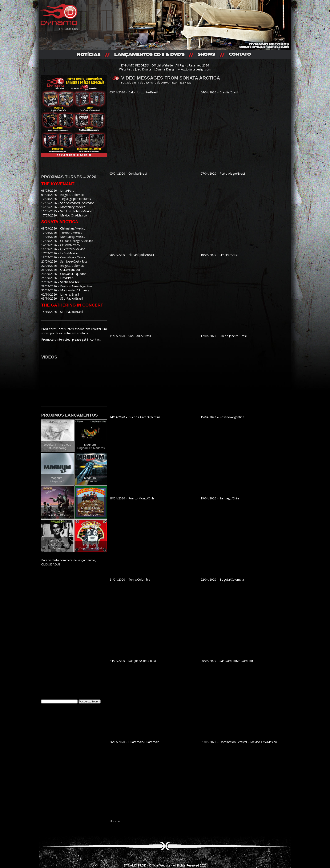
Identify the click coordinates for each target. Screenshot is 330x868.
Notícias (115, 821)
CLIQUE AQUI (51, 564)
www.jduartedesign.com (195, 69)
